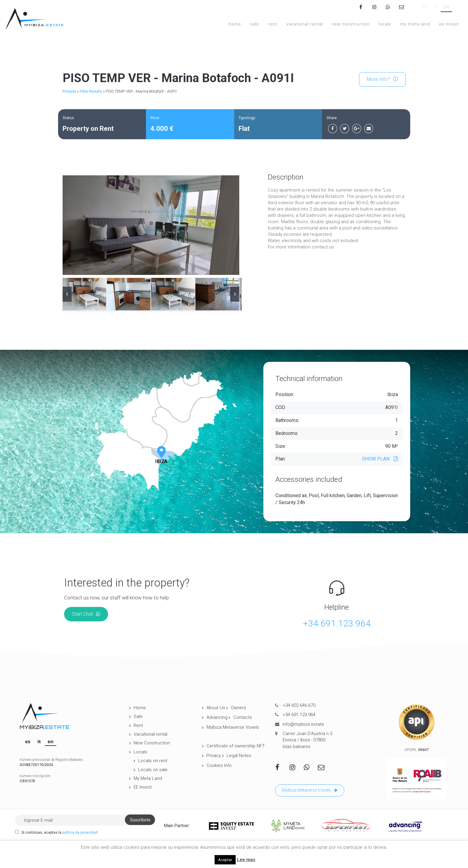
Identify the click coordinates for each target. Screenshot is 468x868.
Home (235, 24)
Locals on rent (153, 761)
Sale (255, 24)
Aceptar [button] (225, 860)
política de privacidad (80, 833)
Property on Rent (88, 129)
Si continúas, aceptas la (56, 832)
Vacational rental (305, 24)
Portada (69, 91)
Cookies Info (219, 765)
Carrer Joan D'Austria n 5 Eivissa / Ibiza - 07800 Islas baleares (307, 740)
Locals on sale (153, 770)
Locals (385, 24)
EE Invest (449, 24)
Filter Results (91, 91)
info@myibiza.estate (303, 724)
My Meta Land (415, 24)
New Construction (351, 24)
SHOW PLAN (380, 459)
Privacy (214, 756)
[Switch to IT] (436, 7)
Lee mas (246, 860)
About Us (216, 708)
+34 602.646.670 (299, 705)
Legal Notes (239, 756)
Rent (273, 24)
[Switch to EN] (446, 7)
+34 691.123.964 (337, 623)
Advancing (217, 717)
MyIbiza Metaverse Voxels (233, 727)
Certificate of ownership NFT (236, 746)
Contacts (243, 717)
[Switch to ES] (425, 7)
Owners (239, 708)
